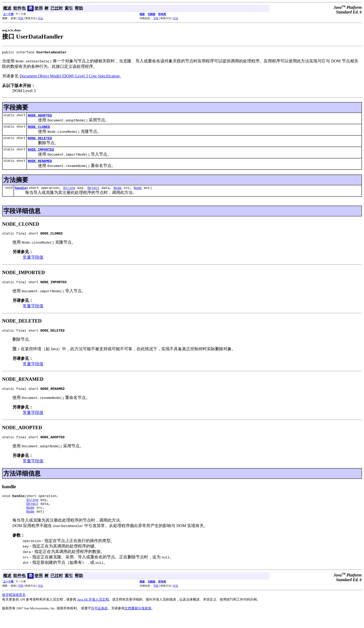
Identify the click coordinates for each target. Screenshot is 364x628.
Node (117, 193)
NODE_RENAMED (40, 165)
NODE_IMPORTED (41, 153)
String (69, 193)
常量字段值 (33, 263)
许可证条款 (99, 621)
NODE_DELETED (40, 141)
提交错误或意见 (14, 608)
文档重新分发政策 (138, 621)
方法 (40, 18)
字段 (21, 18)
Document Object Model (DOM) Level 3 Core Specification (70, 77)
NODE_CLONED (39, 129)
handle (21, 193)
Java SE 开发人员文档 (93, 613)
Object (93, 193)
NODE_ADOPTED (40, 117)
